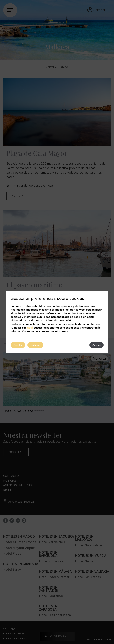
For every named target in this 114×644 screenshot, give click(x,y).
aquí (30, 328)
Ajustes (96, 345)
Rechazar (35, 345)
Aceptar (18, 345)
